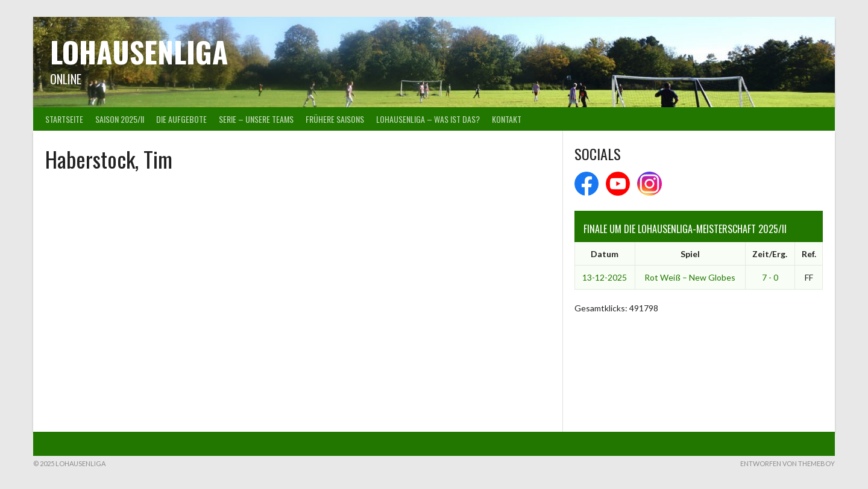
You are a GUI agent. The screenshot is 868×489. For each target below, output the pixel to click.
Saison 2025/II (120, 119)
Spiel (690, 254)
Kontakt (507, 119)
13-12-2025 (605, 277)
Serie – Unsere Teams (256, 119)
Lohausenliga (139, 51)
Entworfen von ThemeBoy (788, 463)
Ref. (809, 254)
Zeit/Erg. (770, 254)
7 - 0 (770, 277)
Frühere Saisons (335, 119)
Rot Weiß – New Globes (690, 277)
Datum (605, 254)
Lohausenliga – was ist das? (428, 119)
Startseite (64, 119)
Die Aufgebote (181, 119)
